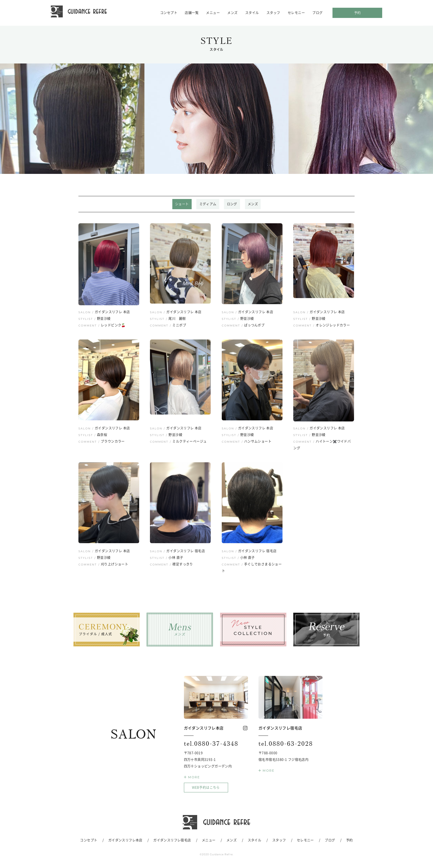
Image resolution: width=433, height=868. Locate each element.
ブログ (317, 13)
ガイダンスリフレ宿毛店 (172, 841)
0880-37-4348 (214, 744)
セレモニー (296, 13)
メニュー (213, 13)
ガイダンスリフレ (85, 13)
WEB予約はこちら (206, 789)
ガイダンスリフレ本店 (125, 841)
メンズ (232, 13)
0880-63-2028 (289, 744)
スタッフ (273, 13)
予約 (357, 13)
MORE (194, 778)
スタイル (252, 13)
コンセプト (169, 13)
